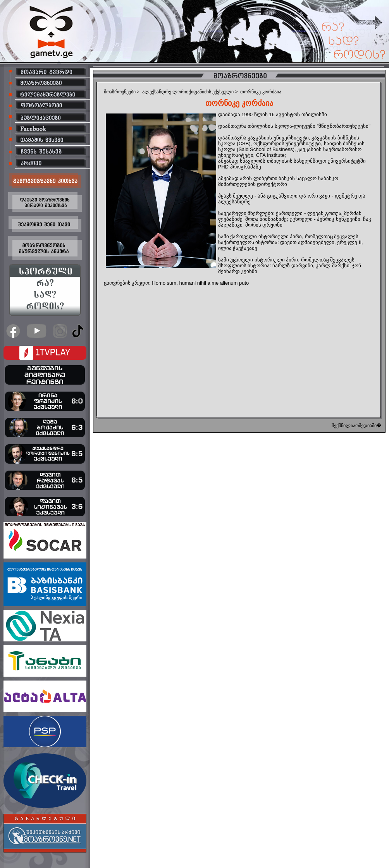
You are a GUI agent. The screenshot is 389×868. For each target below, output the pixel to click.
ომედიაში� (368, 426)
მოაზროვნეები (120, 92)
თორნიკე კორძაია (261, 92)
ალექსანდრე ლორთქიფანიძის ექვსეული (188, 92)
